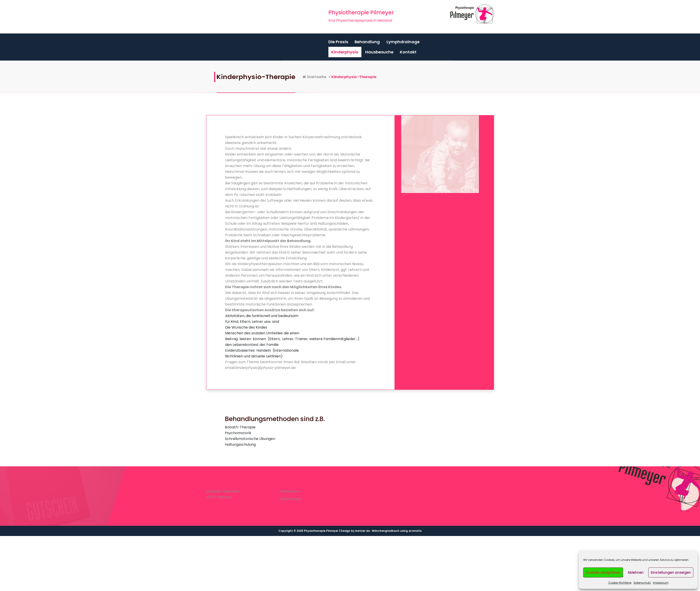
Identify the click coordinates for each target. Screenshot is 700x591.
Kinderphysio (345, 49)
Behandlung (367, 39)
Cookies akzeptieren (603, 572)
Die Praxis (338, 39)
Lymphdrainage (403, 39)
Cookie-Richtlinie (620, 583)
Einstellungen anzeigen (671, 572)
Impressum (661, 583)
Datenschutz (642, 583)
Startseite (361, 77)
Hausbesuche (379, 49)
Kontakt (408, 49)
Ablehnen (636, 572)
